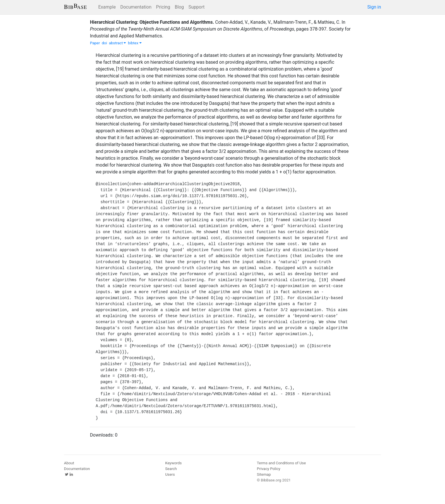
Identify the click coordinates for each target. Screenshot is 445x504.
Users (170, 474)
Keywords (173, 463)
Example (107, 7)
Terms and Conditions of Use (281, 463)
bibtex (135, 43)
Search (171, 469)
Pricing (163, 7)
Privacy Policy (268, 469)
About (69, 463)
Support (197, 7)
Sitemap (264, 474)
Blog (179, 7)
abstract (117, 43)
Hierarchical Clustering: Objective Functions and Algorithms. (152, 22)
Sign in (374, 7)
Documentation (136, 7)
